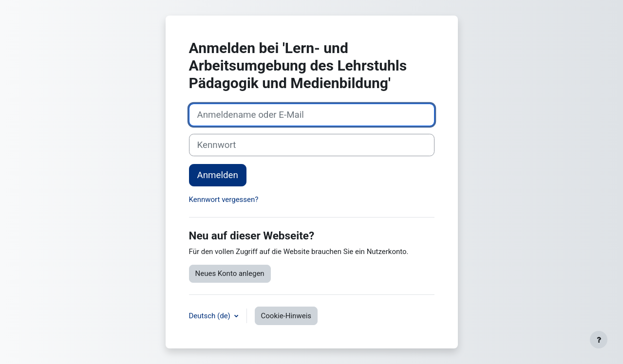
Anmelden (218, 175)
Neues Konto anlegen (230, 273)
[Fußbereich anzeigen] (599, 340)
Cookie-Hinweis (286, 316)
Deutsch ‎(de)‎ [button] (211, 316)
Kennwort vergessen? (224, 200)
